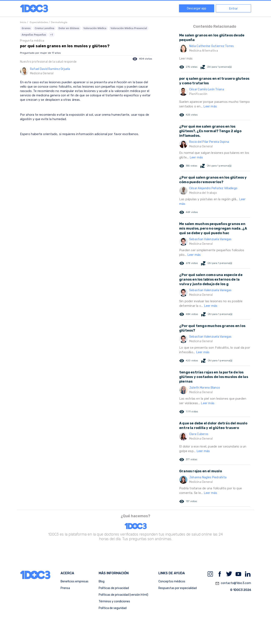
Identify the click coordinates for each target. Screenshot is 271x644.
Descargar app (197, 8)
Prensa (65, 588)
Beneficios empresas (75, 581)
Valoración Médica (95, 28)
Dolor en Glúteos (69, 28)
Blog (102, 581)
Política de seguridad (113, 608)
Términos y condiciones (114, 601)
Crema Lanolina (45, 28)
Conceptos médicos (172, 581)
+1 (52, 35)
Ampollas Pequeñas (34, 35)
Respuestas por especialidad (178, 588)
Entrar (233, 9)
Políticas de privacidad (114, 588)
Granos (26, 28)
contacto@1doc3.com (233, 583)
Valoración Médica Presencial (129, 28)
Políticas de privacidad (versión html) (123, 595)
